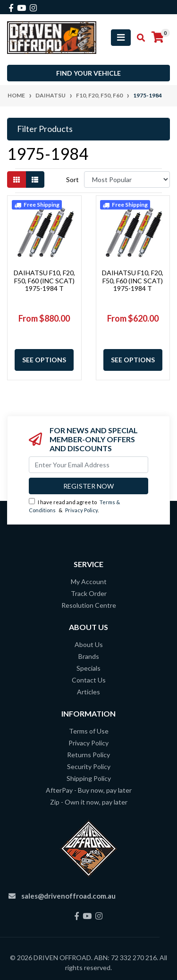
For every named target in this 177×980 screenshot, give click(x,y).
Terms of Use (89, 731)
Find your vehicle (88, 73)
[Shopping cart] (158, 37)
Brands (89, 656)
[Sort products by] (127, 179)
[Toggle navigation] (121, 38)
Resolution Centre (89, 605)
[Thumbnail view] (17, 179)
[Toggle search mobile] (138, 38)
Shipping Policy (89, 778)
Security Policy (89, 766)
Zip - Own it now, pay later (89, 802)
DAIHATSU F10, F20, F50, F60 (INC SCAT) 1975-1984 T (44, 281)
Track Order (89, 593)
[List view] (35, 179)
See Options (44, 360)
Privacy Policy (81, 510)
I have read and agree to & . (74, 506)
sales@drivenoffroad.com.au (68, 896)
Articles (88, 692)
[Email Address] (88, 465)
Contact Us (89, 680)
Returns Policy (88, 755)
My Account (89, 582)
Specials (88, 668)
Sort (72, 179)
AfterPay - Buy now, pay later (89, 790)
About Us (89, 644)
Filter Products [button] (45, 129)
